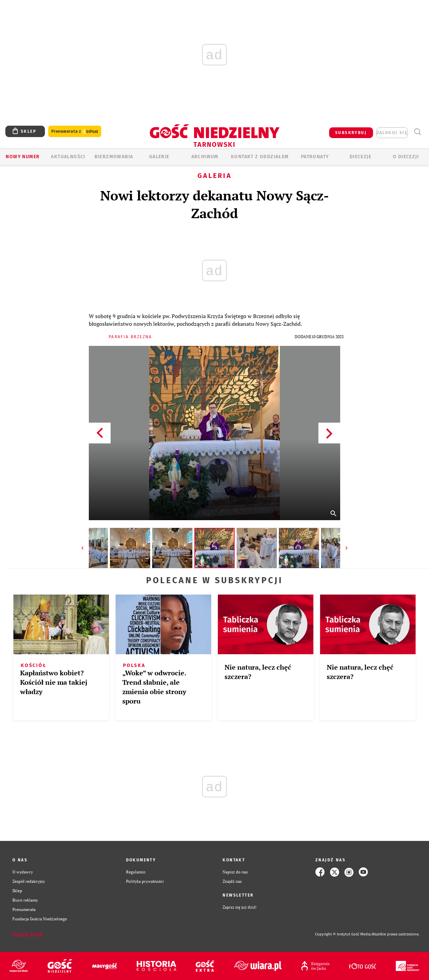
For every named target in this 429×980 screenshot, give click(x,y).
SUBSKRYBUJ (351, 133)
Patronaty (315, 157)
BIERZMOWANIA (114, 157)
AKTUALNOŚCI (68, 157)
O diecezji (406, 157)
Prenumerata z (75, 132)
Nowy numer (23, 157)
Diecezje (360, 157)
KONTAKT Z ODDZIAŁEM (260, 157)
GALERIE (159, 157)
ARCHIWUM (205, 157)
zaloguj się (392, 133)
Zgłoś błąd (28, 934)
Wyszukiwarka (417, 132)
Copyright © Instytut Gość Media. (343, 934)
